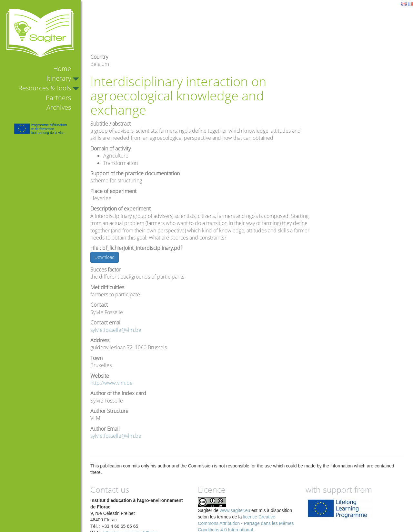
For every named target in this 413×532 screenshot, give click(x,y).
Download (105, 257)
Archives (59, 107)
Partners (58, 98)
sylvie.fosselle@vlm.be (116, 330)
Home (62, 69)
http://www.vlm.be (111, 383)
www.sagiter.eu (235, 510)
